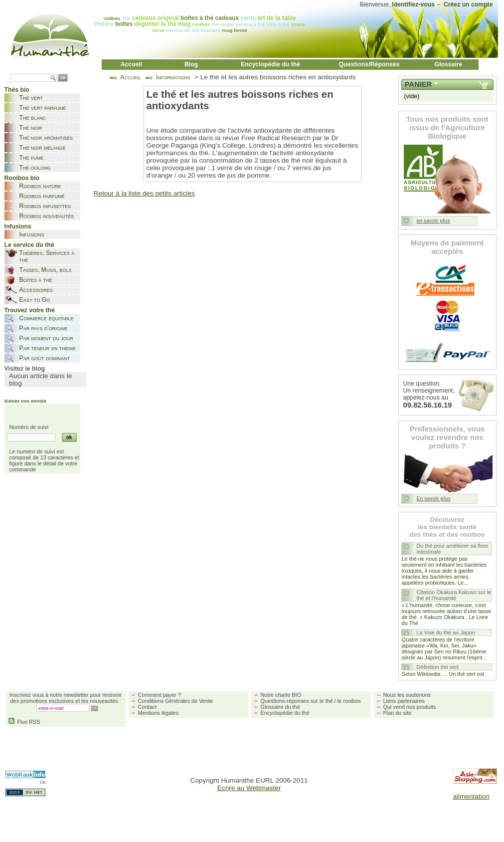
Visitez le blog (25, 369)
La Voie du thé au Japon (446, 632)
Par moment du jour (46, 338)
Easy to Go (35, 300)
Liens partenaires (404, 701)
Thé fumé (32, 158)
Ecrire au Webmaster (249, 788)
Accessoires (36, 290)
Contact (147, 707)
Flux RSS (24, 722)
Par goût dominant (45, 358)
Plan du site (398, 713)
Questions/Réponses (369, 64)
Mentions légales (159, 713)
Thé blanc (33, 118)
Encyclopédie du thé (270, 64)
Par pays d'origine (44, 328)
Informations (173, 77)
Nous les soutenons (407, 695)
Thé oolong (35, 168)
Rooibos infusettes (45, 206)
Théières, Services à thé (47, 256)
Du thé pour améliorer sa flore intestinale (453, 549)
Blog (191, 64)
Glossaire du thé (280, 707)
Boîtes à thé (36, 280)
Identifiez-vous (413, 4)
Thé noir (31, 128)
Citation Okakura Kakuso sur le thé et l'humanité (454, 595)
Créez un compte (468, 4)
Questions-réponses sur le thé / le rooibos (311, 701)
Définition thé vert (438, 667)
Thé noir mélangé (43, 148)
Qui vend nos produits (410, 707)
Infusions (32, 234)
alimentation (471, 796)
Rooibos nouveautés (47, 216)
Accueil (132, 64)
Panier (418, 84)
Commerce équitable (47, 318)
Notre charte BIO (281, 695)
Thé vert (31, 98)
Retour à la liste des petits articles (144, 193)
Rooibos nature (40, 186)
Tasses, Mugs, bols (46, 270)
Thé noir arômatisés (46, 138)
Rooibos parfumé (42, 196)
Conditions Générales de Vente (176, 701)
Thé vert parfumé (43, 108)
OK (63, 78)
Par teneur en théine (48, 348)
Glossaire (449, 64)
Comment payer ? (160, 695)
